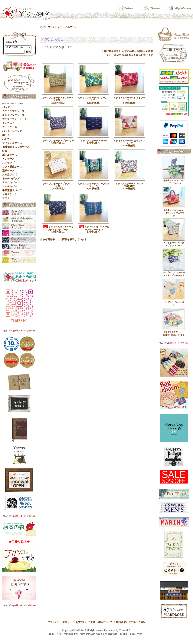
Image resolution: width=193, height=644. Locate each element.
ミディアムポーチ (67, 27)
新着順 (149, 51)
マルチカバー (10, 186)
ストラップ (8, 163)
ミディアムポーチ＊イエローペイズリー (58, 99)
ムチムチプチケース (13, 111)
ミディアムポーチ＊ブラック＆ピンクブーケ (58, 228)
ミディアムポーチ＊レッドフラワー (129, 99)
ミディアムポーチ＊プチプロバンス (58, 185)
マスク (6, 198)
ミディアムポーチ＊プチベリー (58, 141)
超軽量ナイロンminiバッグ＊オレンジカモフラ (174, 213)
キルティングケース (13, 115)
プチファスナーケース (15, 119)
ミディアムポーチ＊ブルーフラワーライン (94, 228)
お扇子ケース (10, 194)
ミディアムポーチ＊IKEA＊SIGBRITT (130, 185)
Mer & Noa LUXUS (13, 103)
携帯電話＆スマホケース (16, 147)
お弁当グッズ (10, 175)
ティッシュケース (12, 143)
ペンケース (8, 159)
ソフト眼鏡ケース (12, 167)
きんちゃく (8, 123)
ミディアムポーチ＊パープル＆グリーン (94, 185)
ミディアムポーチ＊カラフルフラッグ (129, 142)
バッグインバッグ (12, 131)
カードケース (10, 127)
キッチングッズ (11, 178)
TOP (42, 27)
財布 (5, 151)
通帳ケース (8, 171)
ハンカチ (7, 139)
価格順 (140, 51)
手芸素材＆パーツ (12, 190)
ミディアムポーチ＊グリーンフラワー (94, 99)
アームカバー (10, 182)
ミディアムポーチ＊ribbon (94, 141)
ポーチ (51, 27)
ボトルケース (10, 155)
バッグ (6, 107)
